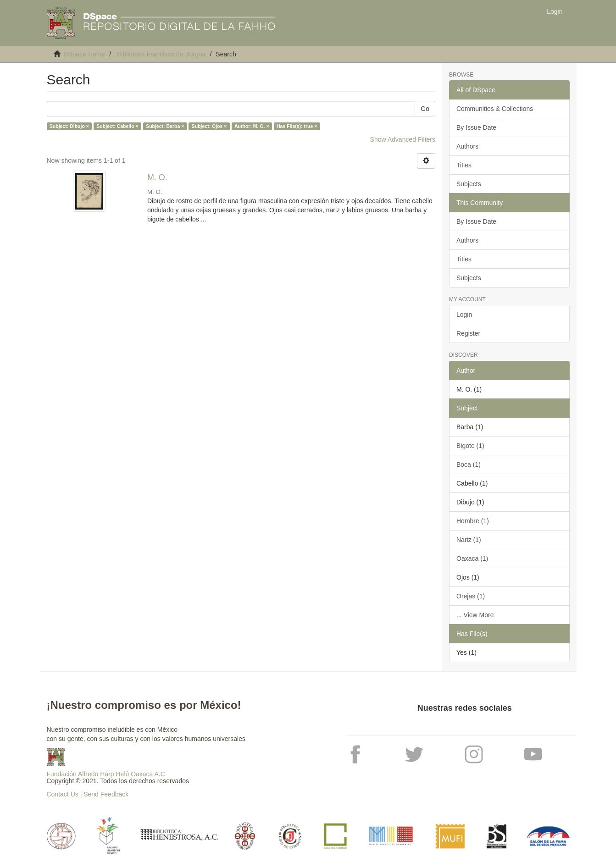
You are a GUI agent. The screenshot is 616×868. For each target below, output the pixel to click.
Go (425, 109)
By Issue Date (476, 127)
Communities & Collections (495, 109)
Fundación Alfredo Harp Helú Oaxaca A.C (106, 774)
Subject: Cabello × (117, 126)
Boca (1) (469, 464)
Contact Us (63, 794)
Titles (464, 165)
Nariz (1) (469, 540)
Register (468, 333)
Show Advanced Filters (403, 139)
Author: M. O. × (252, 126)
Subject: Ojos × (209, 126)
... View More (475, 615)
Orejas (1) (471, 596)
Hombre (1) (473, 521)
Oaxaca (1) (472, 558)
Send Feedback (106, 794)
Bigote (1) (470, 446)
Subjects (469, 184)
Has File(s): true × (297, 126)
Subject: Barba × (165, 126)
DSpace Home (84, 54)
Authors (467, 146)
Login (464, 315)
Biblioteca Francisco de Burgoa (161, 54)
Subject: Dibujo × (69, 126)
